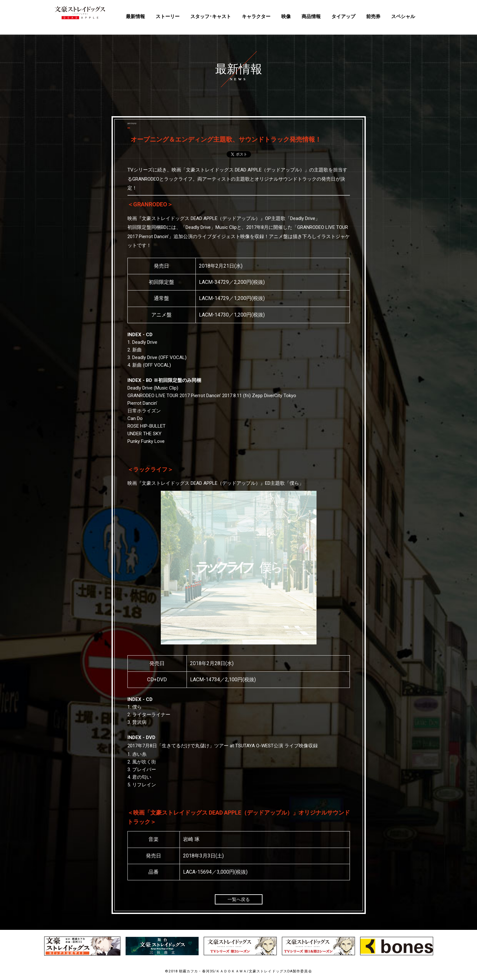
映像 (286, 17)
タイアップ (343, 17)
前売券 (373, 17)
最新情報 (135, 17)
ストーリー (168, 17)
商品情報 (311, 17)
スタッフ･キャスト (211, 17)
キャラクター (256, 17)
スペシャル (403, 17)
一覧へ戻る (239, 899)
